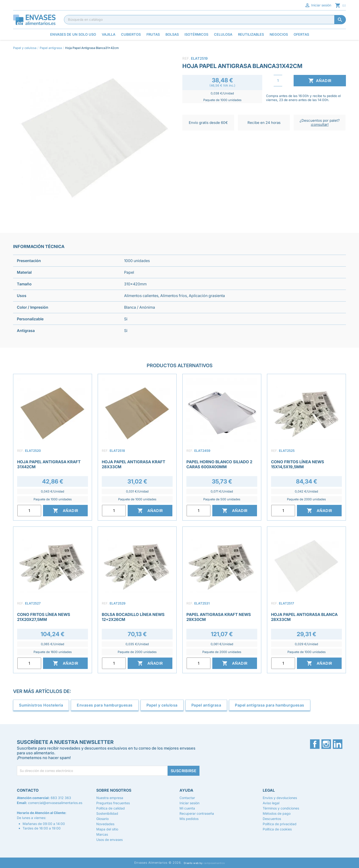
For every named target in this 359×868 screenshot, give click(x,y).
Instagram (326, 744)
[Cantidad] (278, 81)
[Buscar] (205, 20)
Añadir (320, 81)
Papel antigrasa (206, 705)
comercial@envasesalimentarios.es (55, 803)
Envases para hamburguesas (105, 705)
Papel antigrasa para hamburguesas (270, 705)
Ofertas (301, 34)
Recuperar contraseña (197, 813)
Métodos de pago (277, 813)
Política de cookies (277, 829)
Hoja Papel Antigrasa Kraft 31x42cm (49, 464)
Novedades (105, 824)
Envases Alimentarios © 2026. (158, 863)
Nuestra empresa (110, 798)
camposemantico (214, 863)
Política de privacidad (280, 824)
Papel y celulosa (162, 705)
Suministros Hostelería (41, 705)
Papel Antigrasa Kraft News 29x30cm (219, 617)
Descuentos (272, 819)
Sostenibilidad (107, 813)
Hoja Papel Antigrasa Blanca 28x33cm (304, 617)
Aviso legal (271, 803)
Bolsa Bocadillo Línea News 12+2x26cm (133, 617)
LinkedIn (338, 744)
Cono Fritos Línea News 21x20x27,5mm (44, 617)
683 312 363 (61, 798)
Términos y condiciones (281, 808)
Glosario (102, 819)
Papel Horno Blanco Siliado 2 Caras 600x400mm (219, 464)
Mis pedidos (189, 819)
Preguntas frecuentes (113, 803)
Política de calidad (111, 808)
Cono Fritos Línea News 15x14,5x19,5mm (298, 464)
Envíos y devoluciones (280, 798)
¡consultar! (320, 124)
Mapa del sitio (107, 829)
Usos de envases (109, 840)
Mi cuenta (187, 808)
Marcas (102, 834)
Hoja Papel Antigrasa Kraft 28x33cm (133, 464)
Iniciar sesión (318, 5)
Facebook (315, 744)
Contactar (187, 798)
